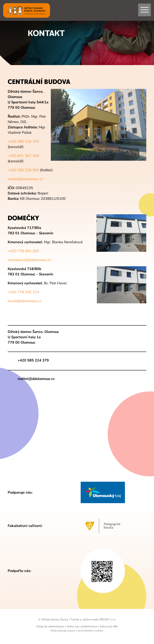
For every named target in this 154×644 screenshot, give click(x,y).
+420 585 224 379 (23, 141)
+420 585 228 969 (23, 170)
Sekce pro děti (109, 626)
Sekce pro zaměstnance (82, 626)
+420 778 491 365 (23, 251)
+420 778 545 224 (23, 292)
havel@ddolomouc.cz (25, 301)
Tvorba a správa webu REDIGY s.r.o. (93, 619)
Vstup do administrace (51, 626)
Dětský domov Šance (55, 619)
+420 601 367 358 (23, 156)
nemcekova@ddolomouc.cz (29, 260)
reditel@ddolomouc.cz (25, 179)
